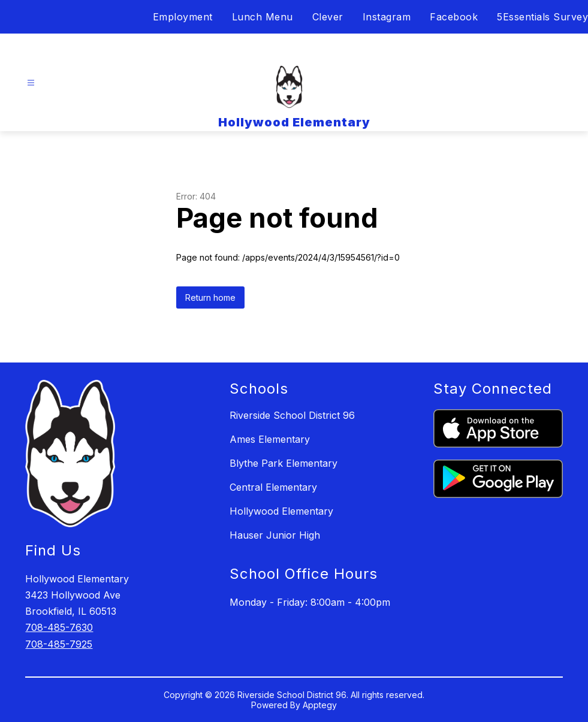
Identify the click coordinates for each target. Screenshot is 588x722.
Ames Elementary (270, 439)
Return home (210, 297)
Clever (328, 17)
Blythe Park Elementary (284, 463)
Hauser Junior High (275, 535)
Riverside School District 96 (292, 415)
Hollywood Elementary (281, 511)
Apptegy (320, 705)
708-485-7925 (59, 644)
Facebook (454, 17)
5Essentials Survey (542, 17)
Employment (183, 17)
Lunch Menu (263, 17)
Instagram (387, 17)
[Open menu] (31, 83)
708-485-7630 (59, 627)
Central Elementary (273, 487)
